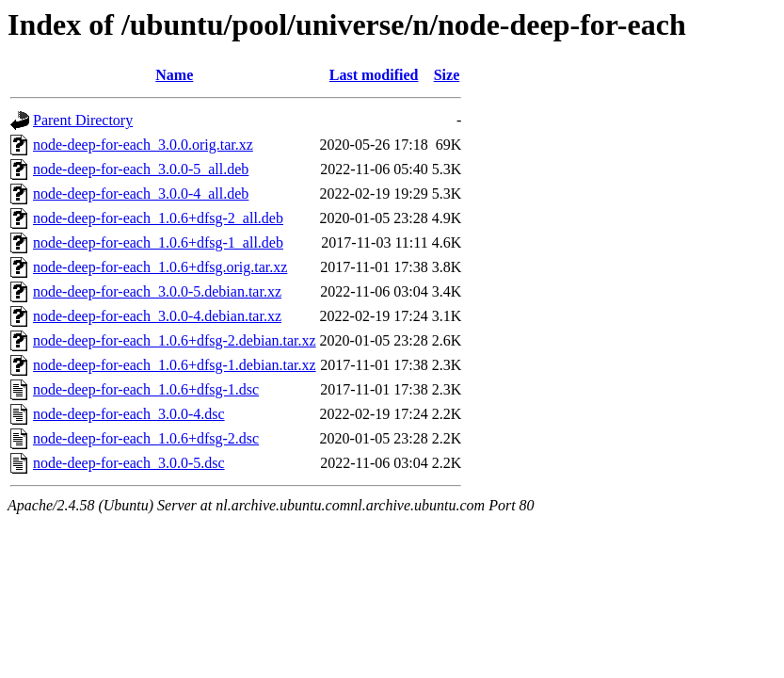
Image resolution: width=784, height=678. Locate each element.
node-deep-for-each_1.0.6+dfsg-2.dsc (146, 438)
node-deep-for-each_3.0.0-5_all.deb (141, 169)
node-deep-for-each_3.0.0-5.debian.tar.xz (157, 291)
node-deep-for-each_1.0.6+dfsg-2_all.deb (158, 218)
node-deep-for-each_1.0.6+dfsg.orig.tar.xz (160, 267)
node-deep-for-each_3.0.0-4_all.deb (141, 194)
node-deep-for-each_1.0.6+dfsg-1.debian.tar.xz (175, 365)
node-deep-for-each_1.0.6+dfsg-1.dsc (146, 389)
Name (174, 75)
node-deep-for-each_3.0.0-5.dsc (129, 463)
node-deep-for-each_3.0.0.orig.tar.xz (143, 145)
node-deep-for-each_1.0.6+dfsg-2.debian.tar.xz (175, 340)
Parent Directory (83, 120)
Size (447, 75)
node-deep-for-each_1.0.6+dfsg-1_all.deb (158, 242)
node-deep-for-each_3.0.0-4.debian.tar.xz (157, 316)
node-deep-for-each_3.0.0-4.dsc (129, 414)
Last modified (374, 75)
